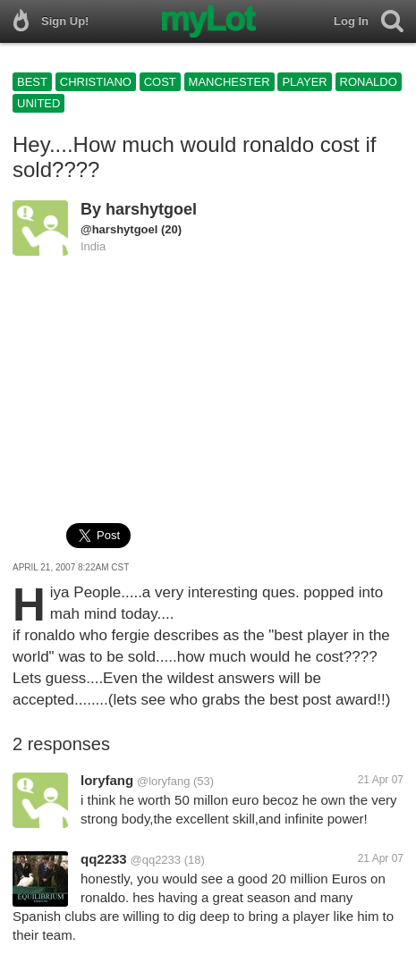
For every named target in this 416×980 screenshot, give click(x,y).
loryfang (107, 780)
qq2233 (104, 859)
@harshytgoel (119, 229)
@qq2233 (155, 860)
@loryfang (163, 781)
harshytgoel (151, 209)
